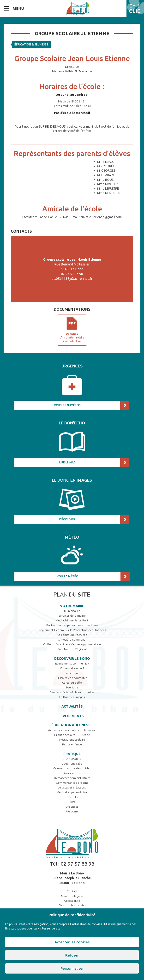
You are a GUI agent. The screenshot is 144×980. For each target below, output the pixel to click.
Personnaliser (72, 968)
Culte (72, 802)
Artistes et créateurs (72, 787)
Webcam (72, 811)
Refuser (72, 955)
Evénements (72, 716)
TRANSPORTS (72, 759)
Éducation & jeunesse (31, 44)
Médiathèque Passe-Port (72, 620)
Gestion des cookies (72, 905)
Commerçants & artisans (72, 783)
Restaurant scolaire (72, 740)
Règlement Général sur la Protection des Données (72, 630)
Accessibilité (72, 901)
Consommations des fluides (72, 768)
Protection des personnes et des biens (72, 625)
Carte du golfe (72, 683)
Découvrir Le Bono (72, 659)
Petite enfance (72, 744)
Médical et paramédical (72, 792)
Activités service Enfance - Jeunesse (72, 730)
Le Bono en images (72, 697)
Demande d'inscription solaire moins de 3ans (72, 337)
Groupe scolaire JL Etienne (72, 735)
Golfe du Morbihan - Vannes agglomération (72, 644)
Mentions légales (72, 896)
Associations (72, 773)
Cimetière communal (72, 639)
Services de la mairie (72, 616)
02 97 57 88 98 (78, 864)
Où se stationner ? (72, 668)
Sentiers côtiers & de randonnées (72, 692)
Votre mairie (72, 606)
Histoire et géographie (72, 678)
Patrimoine (72, 673)
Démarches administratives (72, 778)
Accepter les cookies (72, 942)
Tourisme (72, 687)
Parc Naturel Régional (72, 649)
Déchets (72, 797)
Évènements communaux (72, 663)
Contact (72, 891)
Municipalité (72, 611)
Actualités (72, 706)
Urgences (72, 807)
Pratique (72, 754)
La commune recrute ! (72, 635)
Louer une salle (72, 763)
